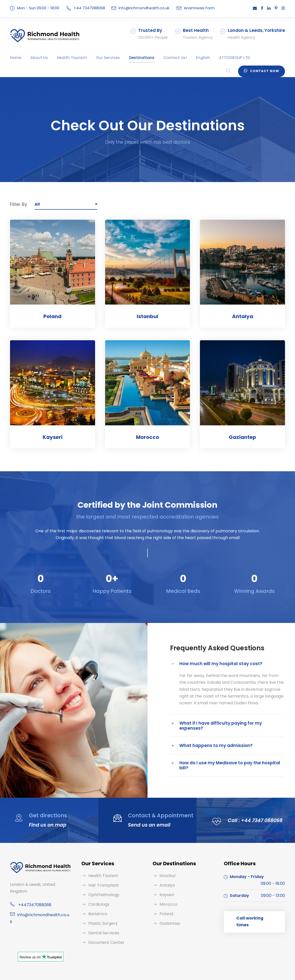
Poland (53, 316)
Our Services (98, 58)
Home (15, 58)
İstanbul (167, 866)
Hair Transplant (102, 875)
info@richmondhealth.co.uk (137, 8)
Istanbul (148, 316)
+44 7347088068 (86, 8)
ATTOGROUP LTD (214, 58)
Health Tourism (66, 58)
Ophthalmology (102, 885)
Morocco (147, 437)
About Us (37, 58)
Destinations (129, 58)
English (183, 58)
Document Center (104, 932)
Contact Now (263, 71)
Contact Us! (158, 58)
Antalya (243, 316)
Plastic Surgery (102, 913)
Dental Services (102, 923)
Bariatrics (97, 904)
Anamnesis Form (189, 8)
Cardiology (98, 894)
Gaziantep (243, 437)
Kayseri (52, 437)
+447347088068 (32, 888)
